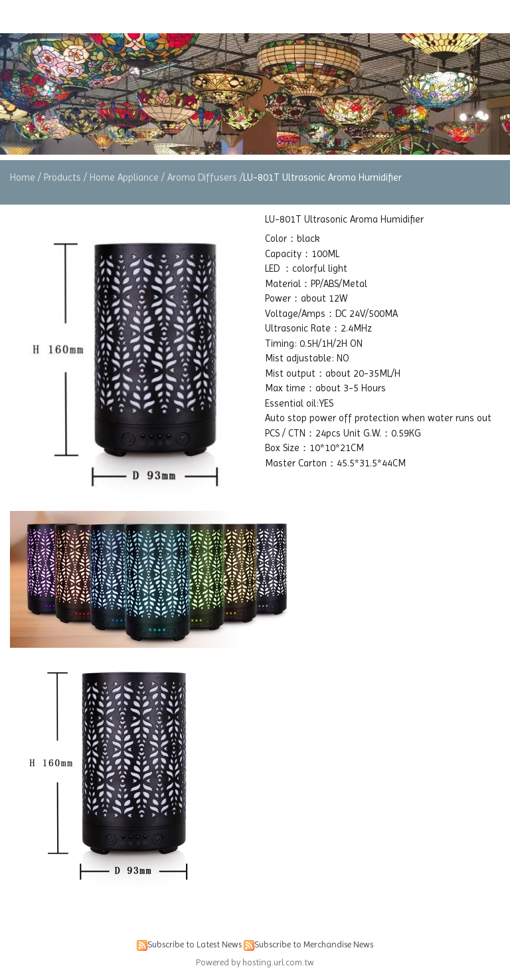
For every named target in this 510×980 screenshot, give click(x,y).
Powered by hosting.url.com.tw (255, 962)
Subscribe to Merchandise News (314, 944)
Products (64, 177)
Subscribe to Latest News (195, 944)
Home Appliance (124, 177)
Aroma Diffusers (202, 177)
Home (23, 177)
